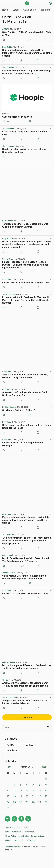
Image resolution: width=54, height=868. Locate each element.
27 (27, 802)
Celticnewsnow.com (13, 847)
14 (33, 791)
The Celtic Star (8, 67)
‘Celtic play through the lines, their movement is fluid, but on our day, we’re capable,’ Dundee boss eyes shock (27, 541)
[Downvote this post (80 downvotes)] (30, 121)
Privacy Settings (38, 836)
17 (8, 796)
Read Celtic (7, 47)
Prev (9, 767)
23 (46, 796)
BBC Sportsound (9, 407)
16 (46, 791)
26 (21, 802)
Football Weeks (9, 662)
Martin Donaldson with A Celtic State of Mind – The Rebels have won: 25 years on (26, 560)
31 (8, 808)
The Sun (6, 680)
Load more (27, 717)
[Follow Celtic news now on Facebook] (21, 819)
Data (26, 827)
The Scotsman (8, 129)
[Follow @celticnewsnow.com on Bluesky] (7, 819)
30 (46, 802)
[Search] (25, 728)
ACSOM (6, 29)
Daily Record (7, 221)
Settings (8, 840)
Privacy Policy (10, 836)
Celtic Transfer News (13, 832)
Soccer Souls (8, 259)
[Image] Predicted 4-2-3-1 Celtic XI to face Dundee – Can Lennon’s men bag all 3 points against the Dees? (25, 265)
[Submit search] (48, 728)
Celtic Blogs (29, 832)
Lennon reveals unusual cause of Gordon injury (26, 282)
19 (21, 796)
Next (45, 767)
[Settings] (50, 4)
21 (33, 796)
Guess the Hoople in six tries (17, 117)
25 (14, 802)
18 (14, 796)
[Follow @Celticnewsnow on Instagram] (28, 819)
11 (14, 791)
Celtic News (10, 827)
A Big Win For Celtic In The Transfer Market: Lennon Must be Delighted (25, 702)
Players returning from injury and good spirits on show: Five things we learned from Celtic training (26, 520)
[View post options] (51, 29)
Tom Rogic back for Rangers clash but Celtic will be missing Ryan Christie (25, 225)
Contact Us (31, 840)
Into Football (7, 555)
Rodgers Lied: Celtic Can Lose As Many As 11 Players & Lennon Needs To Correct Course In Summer (26, 300)
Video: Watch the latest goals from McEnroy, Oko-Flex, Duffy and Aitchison (25, 376)
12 (21, 791)
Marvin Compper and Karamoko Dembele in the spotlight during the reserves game (27, 667)
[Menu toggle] (4, 3)
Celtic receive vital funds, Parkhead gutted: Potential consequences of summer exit (24, 577)
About (19, 827)
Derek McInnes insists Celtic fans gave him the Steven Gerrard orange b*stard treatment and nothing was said (26, 244)
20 (27, 796)
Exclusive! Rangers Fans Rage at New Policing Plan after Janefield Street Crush (26, 72)
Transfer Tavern (9, 573)
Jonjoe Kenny (28, 745)
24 (8, 802)
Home (5, 10)
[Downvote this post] (30, 40)
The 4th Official (9, 294)
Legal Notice (24, 836)
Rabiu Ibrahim (12, 750)
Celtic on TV (30, 10)
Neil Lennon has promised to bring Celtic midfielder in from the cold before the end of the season (27, 53)
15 (40, 791)
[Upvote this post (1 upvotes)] (4, 78)
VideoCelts (7, 279)
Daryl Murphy (12, 745)
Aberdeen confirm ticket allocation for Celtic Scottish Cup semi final (25, 394)
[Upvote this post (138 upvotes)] (4, 121)
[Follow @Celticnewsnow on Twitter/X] (14, 819)
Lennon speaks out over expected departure (25, 594)
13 (27, 791)
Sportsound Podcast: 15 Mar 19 (19, 410)
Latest (16, 10)
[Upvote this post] (4, 40)
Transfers (45, 10)
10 (8, 791)
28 (33, 802)
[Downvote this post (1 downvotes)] (21, 566)
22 (40, 796)
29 (40, 802)
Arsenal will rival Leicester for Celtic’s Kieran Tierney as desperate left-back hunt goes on (25, 684)
